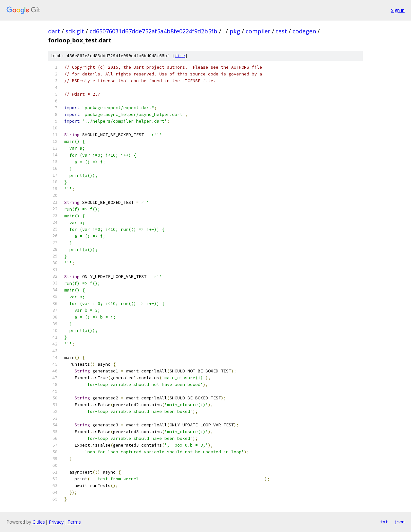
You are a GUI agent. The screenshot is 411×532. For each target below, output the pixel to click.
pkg (235, 31)
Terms (74, 522)
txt (384, 522)
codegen (304, 31)
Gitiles (39, 522)
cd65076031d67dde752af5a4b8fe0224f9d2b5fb (153, 31)
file (180, 56)
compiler (258, 31)
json (399, 522)
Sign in (398, 10)
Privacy (56, 522)
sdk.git (75, 31)
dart (54, 31)
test (281, 31)
